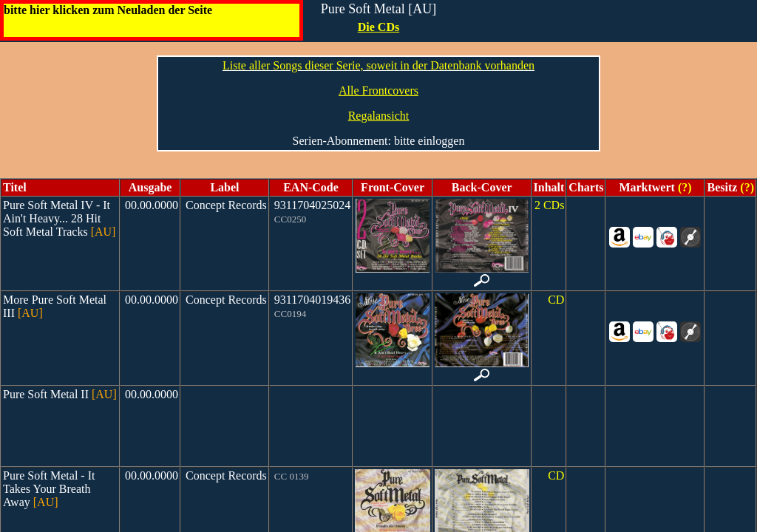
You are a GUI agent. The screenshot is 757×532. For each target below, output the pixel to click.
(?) (683, 187)
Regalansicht (379, 116)
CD (556, 300)
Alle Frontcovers (378, 91)
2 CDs (549, 205)
